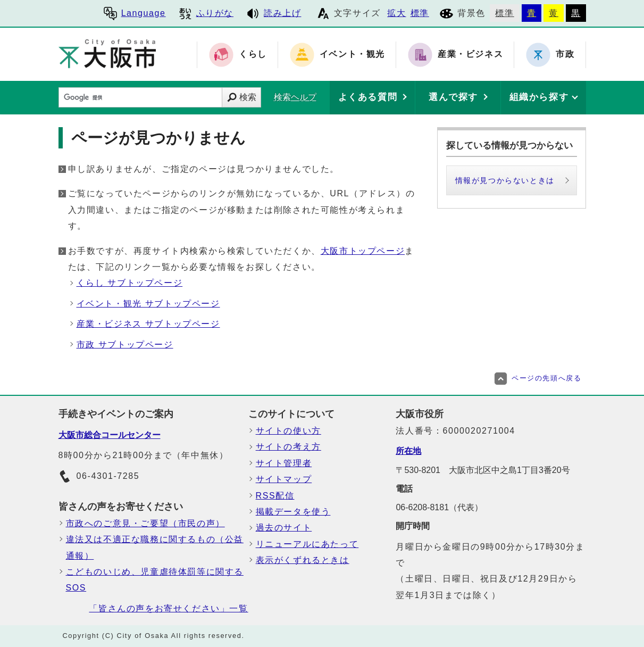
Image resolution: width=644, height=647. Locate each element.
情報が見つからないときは (505, 180)
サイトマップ (284, 479)
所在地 (408, 451)
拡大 (396, 13)
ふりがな (206, 13)
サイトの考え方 (288, 447)
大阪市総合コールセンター (110, 435)
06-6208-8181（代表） (439, 507)
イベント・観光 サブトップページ (148, 304)
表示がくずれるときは (303, 560)
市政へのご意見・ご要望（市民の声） (145, 523)
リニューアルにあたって (307, 544)
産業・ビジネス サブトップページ (148, 324)
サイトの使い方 (288, 431)
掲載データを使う (293, 512)
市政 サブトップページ (125, 345)
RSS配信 (275, 496)
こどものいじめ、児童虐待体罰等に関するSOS (155, 580)
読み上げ (274, 13)
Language (135, 13)
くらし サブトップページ (130, 283)
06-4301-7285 (99, 477)
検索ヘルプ (295, 97)
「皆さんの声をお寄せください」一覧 (168, 608)
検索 (248, 97)
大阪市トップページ (363, 251)
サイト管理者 (284, 463)
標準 (420, 13)
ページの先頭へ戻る (538, 378)
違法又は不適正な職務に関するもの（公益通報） (155, 547)
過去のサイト (284, 528)
